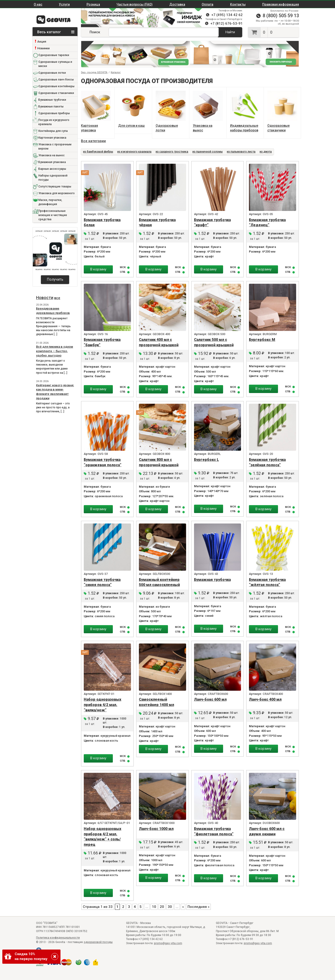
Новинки (43, 48)
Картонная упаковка (52, 138)
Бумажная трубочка (212, 580)
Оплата (208, 4)
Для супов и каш (131, 126)
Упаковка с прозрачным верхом (55, 147)
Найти (230, 32)
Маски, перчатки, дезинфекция (50, 202)
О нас (38, 4)
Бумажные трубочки (52, 100)
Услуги (64, 4)
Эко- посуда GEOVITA (94, 72)
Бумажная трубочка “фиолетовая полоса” (214, 831)
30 (170, 907)
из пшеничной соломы (208, 152)
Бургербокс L (206, 460)
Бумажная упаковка (52, 162)
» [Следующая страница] (183, 907)
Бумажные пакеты (51, 107)
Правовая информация (281, 4)
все (57, 298)
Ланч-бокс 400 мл (265, 699)
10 (154, 907)
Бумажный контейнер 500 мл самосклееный (159, 582)
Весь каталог (56, 32)
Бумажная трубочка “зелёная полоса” (267, 462)
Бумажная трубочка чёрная (157, 223)
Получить (55, 279)
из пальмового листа (241, 152)
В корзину (98, 269)
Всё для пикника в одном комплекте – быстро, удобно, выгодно (55, 351)
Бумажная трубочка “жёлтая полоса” (267, 582)
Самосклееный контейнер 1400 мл (156, 702)
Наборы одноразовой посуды (53, 178)
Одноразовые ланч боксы (56, 80)
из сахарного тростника (172, 152)
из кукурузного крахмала (134, 152)
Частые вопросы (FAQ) (135, 4)
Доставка (177, 4)
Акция (42, 42)
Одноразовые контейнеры (56, 86)
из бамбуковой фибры (98, 152)
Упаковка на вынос (52, 155)
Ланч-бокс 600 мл (210, 699)
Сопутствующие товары (55, 187)
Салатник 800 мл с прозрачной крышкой (159, 462)
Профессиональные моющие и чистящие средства (53, 215)
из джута (266, 152)
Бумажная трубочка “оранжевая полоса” (103, 462)
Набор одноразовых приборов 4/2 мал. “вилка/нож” (102, 705)
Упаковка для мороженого (57, 193)
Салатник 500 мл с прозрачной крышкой (214, 342)
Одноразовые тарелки (54, 55)
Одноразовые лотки (52, 73)
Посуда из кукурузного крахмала (54, 122)
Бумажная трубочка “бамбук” (102, 342)
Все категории (93, 141)
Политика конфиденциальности (58, 938)
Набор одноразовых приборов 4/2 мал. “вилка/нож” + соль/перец (102, 837)
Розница (93, 4)
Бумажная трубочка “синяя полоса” (102, 582)
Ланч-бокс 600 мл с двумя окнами (267, 831)
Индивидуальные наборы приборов (244, 128)
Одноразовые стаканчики (56, 93)
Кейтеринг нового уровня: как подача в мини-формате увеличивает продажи (55, 392)
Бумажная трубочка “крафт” (212, 223)
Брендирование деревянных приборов (53, 311)
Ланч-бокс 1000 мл (156, 829)
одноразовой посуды (98, 942)
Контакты (238, 4)
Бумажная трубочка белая (102, 223)
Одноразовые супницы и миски (55, 64)
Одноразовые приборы (54, 113)
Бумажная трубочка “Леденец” (267, 223)
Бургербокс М (262, 340)
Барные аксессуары (52, 169)
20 (162, 907)
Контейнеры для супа (53, 131)
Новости (45, 298)
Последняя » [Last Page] (198, 907)
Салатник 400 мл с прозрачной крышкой (159, 342)
